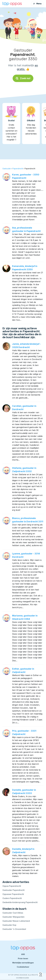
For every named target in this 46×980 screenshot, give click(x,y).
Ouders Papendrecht (12, 898)
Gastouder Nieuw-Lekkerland (16, 921)
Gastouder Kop (9, 925)
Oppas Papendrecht (12, 886)
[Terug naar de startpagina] (12, 4)
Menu (37, 4)
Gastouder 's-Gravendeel (14, 929)
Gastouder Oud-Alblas (13, 913)
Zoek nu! (23, 78)
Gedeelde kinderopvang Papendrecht (20, 902)
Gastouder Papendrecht (13, 890)
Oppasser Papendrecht (13, 894)
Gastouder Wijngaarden (13, 917)
